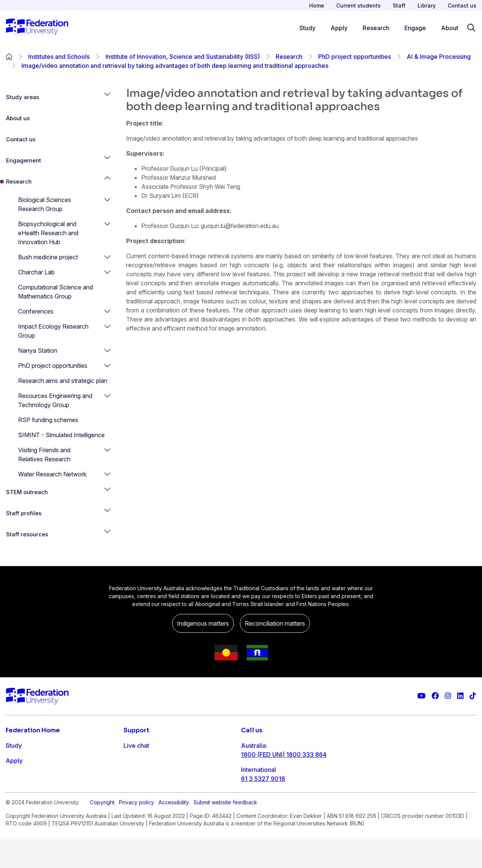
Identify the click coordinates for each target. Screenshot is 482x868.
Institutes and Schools (59, 57)
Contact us (462, 5)
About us (18, 118)
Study (14, 746)
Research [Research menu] (376, 28)
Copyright (102, 831)
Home (317, 5)
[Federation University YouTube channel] (421, 696)
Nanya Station (38, 351)
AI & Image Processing (439, 57)
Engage (16, 791)
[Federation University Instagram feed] (448, 696)
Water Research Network (52, 474)
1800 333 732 (261, 803)
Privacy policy (137, 831)
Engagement (24, 160)
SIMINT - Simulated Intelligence (61, 435)
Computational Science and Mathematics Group (56, 292)
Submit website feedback (225, 831)
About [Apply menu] (450, 28)
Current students (358, 5)
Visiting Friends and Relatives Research (44, 455)
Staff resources (27, 534)
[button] (107, 97)
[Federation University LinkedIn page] (460, 696)
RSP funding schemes (48, 420)
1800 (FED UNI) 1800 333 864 (284, 755)
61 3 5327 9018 (263, 779)
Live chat (136, 746)
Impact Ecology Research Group (53, 331)
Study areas (23, 97)
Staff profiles (24, 513)
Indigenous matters (203, 623)
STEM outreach (27, 492)
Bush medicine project (48, 257)
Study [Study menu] (307, 28)
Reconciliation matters (275, 623)
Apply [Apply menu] (339, 28)
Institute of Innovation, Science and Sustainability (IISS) (183, 57)
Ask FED (135, 776)
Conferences (36, 311)
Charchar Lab (36, 272)
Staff (399, 5)
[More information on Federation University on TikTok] (473, 696)
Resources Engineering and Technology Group (55, 400)
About (14, 806)
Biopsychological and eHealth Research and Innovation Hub (48, 233)
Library (427, 5)
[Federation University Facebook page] (435, 696)
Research (289, 57)
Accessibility (174, 831)
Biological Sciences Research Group (45, 204)
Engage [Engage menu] (415, 28)
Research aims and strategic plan (63, 381)
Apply (14, 761)
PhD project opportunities (355, 57)
